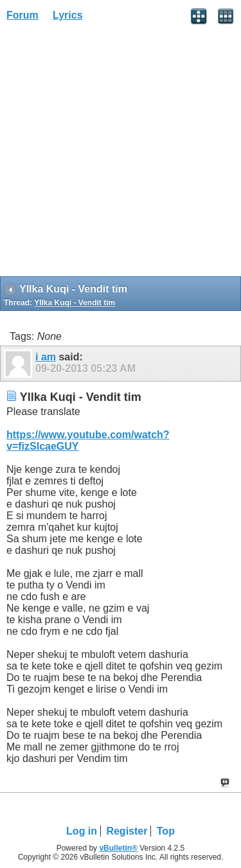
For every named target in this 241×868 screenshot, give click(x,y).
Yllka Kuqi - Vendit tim (75, 303)
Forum (22, 15)
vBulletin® (118, 848)
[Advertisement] (121, 153)
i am (46, 357)
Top (166, 831)
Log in (82, 831)
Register (127, 831)
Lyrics (68, 15)
